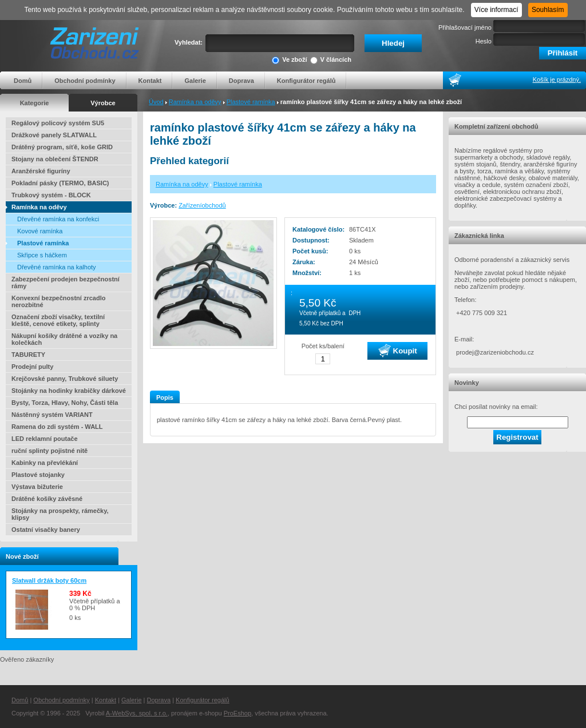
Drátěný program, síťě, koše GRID (62, 147)
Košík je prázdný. (557, 79)
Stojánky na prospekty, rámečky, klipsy (60, 514)
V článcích (331, 60)
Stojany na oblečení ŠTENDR (55, 159)
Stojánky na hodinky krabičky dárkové (69, 391)
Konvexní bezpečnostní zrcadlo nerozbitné (58, 301)
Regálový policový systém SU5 (58, 123)
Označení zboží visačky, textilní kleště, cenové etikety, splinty (58, 320)
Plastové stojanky (38, 475)
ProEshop (237, 713)
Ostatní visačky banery (46, 530)
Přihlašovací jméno (465, 27)
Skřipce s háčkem (42, 255)
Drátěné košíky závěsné (47, 499)
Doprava (241, 81)
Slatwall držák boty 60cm (49, 580)
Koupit (398, 351)
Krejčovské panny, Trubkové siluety (65, 379)
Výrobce (103, 103)
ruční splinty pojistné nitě (50, 451)
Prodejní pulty (32, 367)
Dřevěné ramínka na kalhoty (57, 267)
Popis (165, 397)
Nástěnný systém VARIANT (52, 415)
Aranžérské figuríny (41, 171)
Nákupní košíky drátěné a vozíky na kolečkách (64, 339)
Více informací (496, 10)
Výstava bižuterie (37, 487)
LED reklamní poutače (45, 439)
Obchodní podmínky (85, 81)
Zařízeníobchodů (202, 205)
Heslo (484, 41)
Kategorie (35, 103)
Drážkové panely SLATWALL (54, 135)
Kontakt (150, 81)
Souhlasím (548, 10)
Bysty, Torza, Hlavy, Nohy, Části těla (65, 403)
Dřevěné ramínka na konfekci (58, 219)
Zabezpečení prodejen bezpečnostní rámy (66, 283)
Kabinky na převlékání (45, 463)
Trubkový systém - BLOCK (51, 195)
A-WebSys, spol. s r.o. (137, 713)
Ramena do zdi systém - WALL (57, 427)
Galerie (195, 81)
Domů (23, 81)
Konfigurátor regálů (306, 81)
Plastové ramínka (251, 102)
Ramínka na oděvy (195, 102)
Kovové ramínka (40, 231)
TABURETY (28, 355)
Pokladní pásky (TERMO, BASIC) (60, 183)
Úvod (156, 102)
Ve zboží (289, 60)
